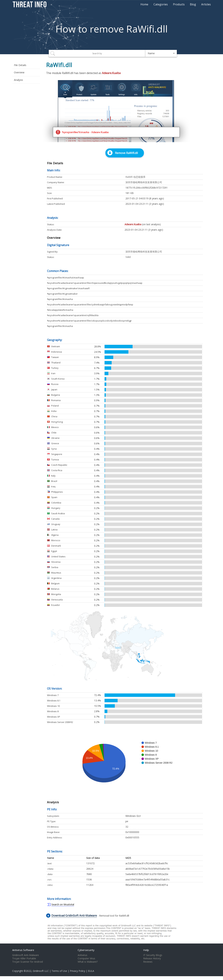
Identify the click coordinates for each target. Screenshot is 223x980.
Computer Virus (86, 958)
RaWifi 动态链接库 (135, 177)
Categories (161, 4)
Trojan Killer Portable (24, 958)
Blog (193, 4)
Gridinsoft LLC (41, 971)
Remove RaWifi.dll (126, 153)
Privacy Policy (78, 971)
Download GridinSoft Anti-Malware (74, 916)
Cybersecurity (86, 950)
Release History (152, 958)
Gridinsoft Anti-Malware (26, 955)
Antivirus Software (23, 950)
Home (144, 4)
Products (179, 4)
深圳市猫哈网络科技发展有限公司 (144, 182)
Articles (206, 4)
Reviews (148, 962)
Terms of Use (59, 971)
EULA (91, 971)
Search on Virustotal (63, 904)
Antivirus (82, 955)
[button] (161, 53)
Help (146, 950)
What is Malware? (88, 962)
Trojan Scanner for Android (28, 962)
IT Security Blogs (153, 955)
